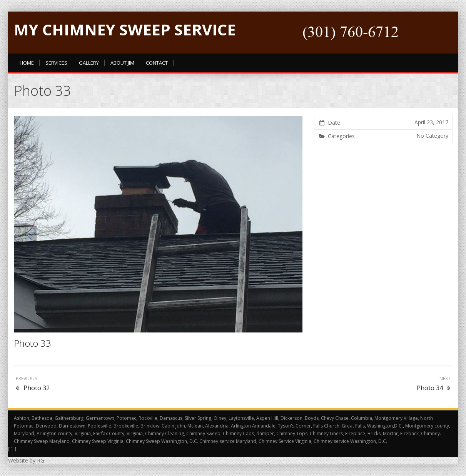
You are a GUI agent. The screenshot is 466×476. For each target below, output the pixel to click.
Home (27, 63)
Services (56, 63)
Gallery (89, 63)
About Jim (122, 63)
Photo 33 (33, 343)
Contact (157, 63)
